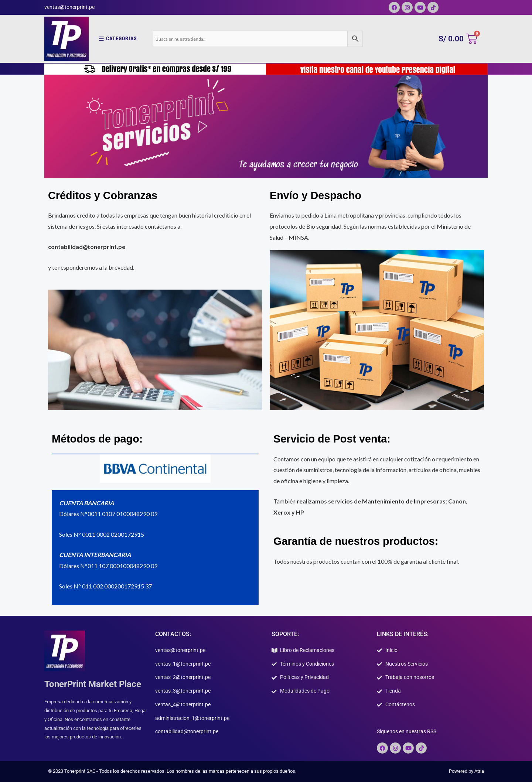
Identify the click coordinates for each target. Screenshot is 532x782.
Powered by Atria (466, 771)
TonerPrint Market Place (93, 684)
